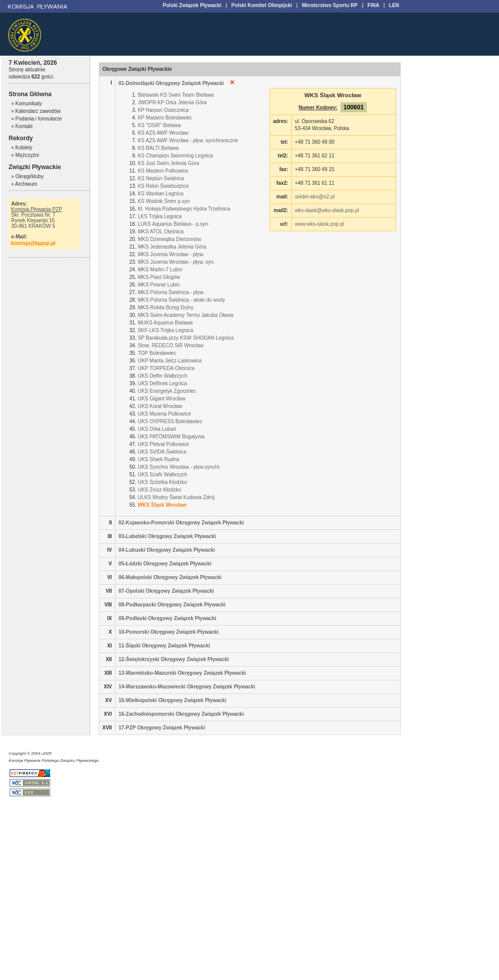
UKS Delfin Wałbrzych (163, 376)
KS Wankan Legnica (161, 194)
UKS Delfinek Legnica (162, 383)
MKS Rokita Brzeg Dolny (166, 308)
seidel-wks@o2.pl (315, 197)
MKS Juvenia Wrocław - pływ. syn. (176, 262)
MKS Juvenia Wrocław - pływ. (171, 254)
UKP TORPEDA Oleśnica (166, 368)
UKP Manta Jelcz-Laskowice (170, 361)
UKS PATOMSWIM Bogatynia (171, 437)
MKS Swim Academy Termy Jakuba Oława (186, 315)
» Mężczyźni (25, 155)
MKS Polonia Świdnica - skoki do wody (181, 300)
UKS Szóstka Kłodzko (162, 482)
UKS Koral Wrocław (160, 406)
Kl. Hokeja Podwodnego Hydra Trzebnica (184, 209)
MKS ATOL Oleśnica (161, 232)
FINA (373, 5)
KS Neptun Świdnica (161, 178)
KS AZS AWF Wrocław (163, 133)
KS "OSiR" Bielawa (159, 125)
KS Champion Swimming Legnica (175, 156)
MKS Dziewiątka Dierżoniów (169, 239)
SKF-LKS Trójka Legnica (166, 330)
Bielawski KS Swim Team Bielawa (176, 95)
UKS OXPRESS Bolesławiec (170, 421)
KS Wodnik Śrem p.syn (164, 201)
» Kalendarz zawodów (36, 111)
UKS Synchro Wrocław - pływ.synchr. (179, 467)
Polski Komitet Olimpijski (261, 5)
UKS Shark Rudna (159, 459)
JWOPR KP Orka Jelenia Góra (172, 103)
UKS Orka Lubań (157, 429)
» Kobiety (22, 148)
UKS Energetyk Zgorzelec (167, 391)
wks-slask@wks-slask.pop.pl (327, 210)
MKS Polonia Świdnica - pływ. (171, 292)
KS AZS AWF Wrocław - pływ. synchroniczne (188, 140)
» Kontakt (22, 126)
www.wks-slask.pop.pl (319, 224)
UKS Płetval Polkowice (163, 444)
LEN (394, 5)
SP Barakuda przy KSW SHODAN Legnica (186, 338)
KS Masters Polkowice (163, 171)
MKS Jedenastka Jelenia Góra (172, 247)
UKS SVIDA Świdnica (162, 452)
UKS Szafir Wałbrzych (163, 475)
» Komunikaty (27, 104)
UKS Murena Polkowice (164, 414)
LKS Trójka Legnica (160, 216)
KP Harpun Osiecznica (163, 110)
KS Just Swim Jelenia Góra (168, 163)
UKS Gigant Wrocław (162, 399)
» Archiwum (24, 184)
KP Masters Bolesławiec (165, 118)
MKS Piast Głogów (159, 277)
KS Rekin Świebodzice (163, 186)
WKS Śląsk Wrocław (162, 505)
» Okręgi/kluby (27, 176)
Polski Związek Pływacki (192, 5)
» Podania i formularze (36, 119)
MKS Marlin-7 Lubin (160, 270)
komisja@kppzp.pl (33, 243)
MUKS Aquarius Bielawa (165, 323)
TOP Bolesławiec (157, 353)
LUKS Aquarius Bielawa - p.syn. (174, 224)
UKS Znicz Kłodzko (160, 490)
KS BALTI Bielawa (158, 148)
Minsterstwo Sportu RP (330, 5)
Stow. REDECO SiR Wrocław (171, 345)
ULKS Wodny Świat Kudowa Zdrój (176, 497)
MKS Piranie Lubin (159, 285)
